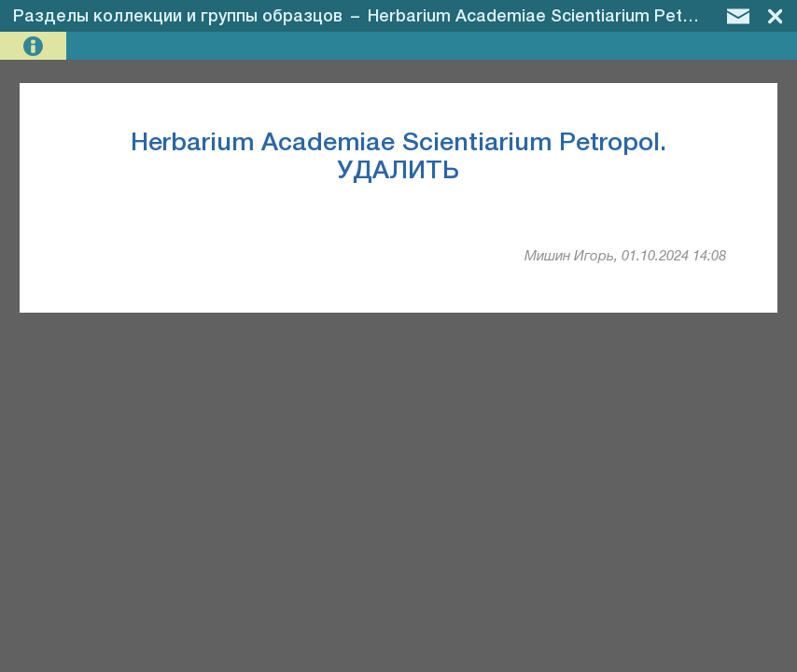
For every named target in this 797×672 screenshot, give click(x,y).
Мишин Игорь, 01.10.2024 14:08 (625, 257)
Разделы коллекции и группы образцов (178, 17)
